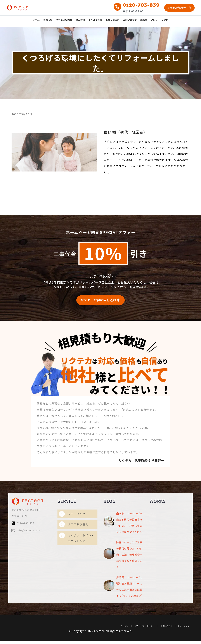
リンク (165, 20)
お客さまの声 (113, 20)
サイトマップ (183, 618)
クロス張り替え (78, 533)
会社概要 (125, 618)
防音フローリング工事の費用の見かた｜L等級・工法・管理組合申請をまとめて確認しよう (129, 549)
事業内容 (48, 20)
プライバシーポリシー (145, 618)
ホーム (36, 20)
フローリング (77, 522)
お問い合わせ (130, 20)
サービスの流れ (64, 20)
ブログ (154, 20)
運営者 (144, 20)
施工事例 (80, 20)
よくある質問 (95, 20)
